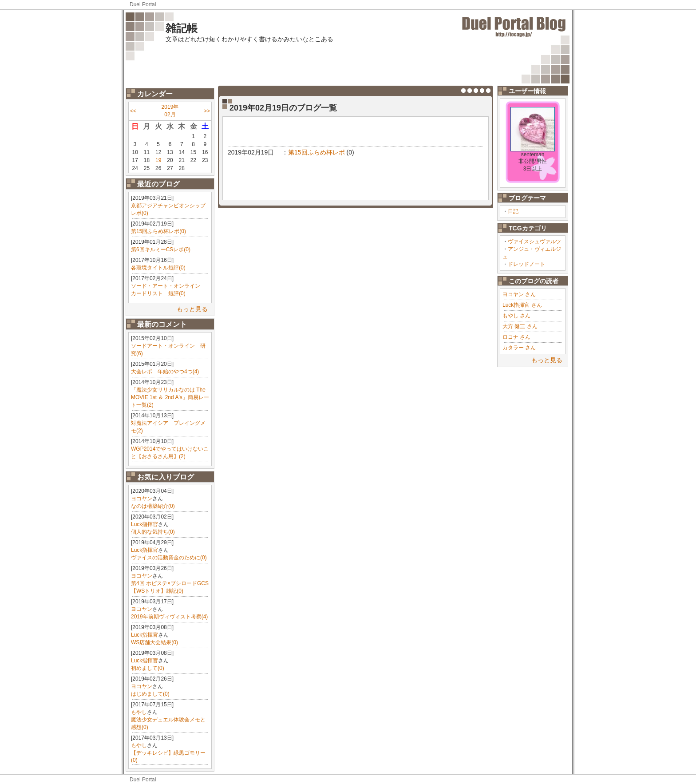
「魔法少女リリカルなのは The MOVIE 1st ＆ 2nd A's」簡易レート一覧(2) (170, 397)
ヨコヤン (142, 499)
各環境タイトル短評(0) (158, 268)
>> (207, 111)
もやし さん (516, 316)
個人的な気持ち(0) (153, 532)
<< (133, 111)
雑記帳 (182, 28)
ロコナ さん (516, 337)
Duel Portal (143, 4)
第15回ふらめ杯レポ (316, 152)
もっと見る (192, 309)
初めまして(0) (148, 668)
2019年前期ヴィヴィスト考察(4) (169, 617)
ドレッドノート (526, 264)
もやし (139, 712)
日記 (513, 211)
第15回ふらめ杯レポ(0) (158, 231)
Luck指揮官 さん (522, 305)
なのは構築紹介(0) (153, 506)
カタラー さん (519, 348)
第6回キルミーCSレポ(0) (161, 249)
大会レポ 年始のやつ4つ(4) (165, 372)
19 (158, 160)
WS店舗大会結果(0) (154, 642)
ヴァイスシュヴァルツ (534, 242)
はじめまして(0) (150, 694)
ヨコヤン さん (519, 294)
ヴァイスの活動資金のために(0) (169, 558)
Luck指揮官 (144, 524)
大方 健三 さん (520, 326)
